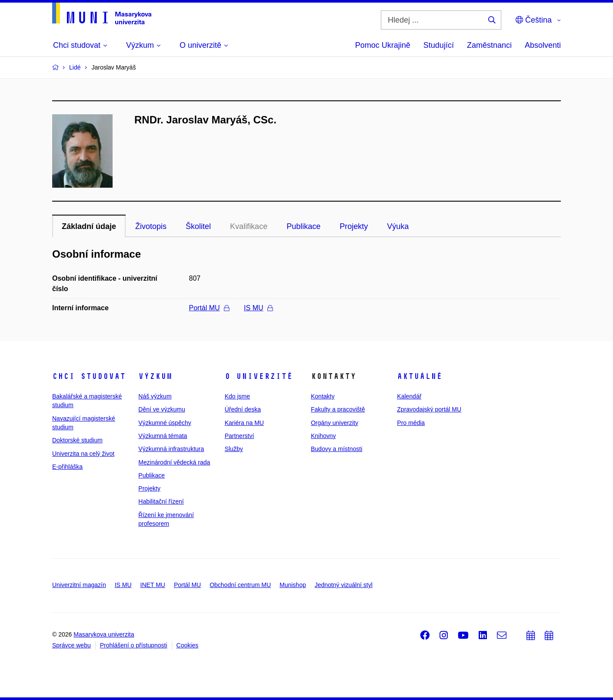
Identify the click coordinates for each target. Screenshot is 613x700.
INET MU (153, 585)
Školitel (198, 226)
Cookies (188, 645)
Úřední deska (243, 409)
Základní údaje (89, 226)
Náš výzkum (155, 396)
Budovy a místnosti (336, 449)
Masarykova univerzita (104, 634)
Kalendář (409, 396)
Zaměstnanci (489, 45)
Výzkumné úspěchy (165, 423)
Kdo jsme (237, 396)
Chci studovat (89, 376)
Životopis (151, 226)
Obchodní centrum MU (240, 585)
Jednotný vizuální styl (344, 585)
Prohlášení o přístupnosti (134, 645)
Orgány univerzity (335, 423)
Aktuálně (420, 376)
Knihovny (323, 436)
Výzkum (155, 376)
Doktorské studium (77, 440)
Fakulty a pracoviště (338, 409)
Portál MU (209, 308)
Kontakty (323, 396)
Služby (234, 449)
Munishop (293, 585)
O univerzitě (259, 376)
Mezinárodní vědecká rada (174, 462)
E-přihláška (67, 467)
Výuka (398, 226)
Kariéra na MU (244, 423)
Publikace (303, 226)
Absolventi (543, 45)
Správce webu (72, 645)
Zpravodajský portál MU (429, 409)
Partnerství (240, 436)
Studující (439, 45)
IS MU (258, 308)
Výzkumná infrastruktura (171, 449)
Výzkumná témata (163, 436)
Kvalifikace (249, 226)
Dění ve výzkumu (162, 409)
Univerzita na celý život (83, 454)
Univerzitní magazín (79, 585)
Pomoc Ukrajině (383, 45)
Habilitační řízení (161, 501)
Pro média (411, 423)
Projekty (354, 226)
